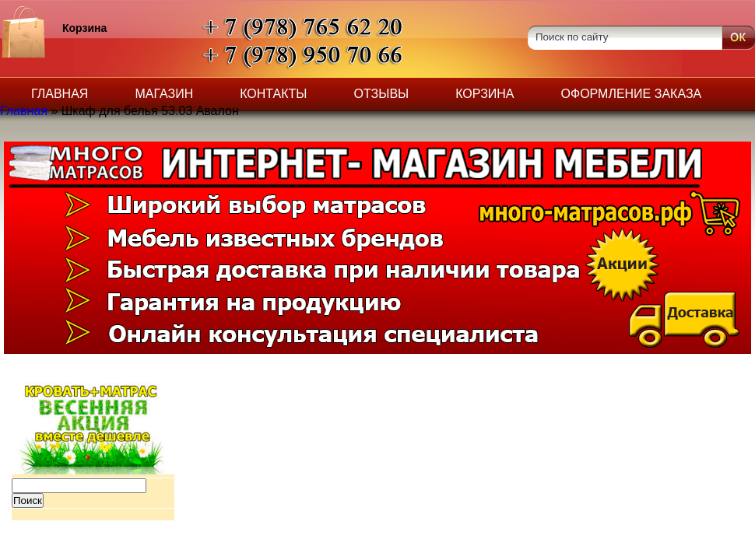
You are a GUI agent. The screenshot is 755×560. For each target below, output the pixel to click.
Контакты (273, 94)
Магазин (164, 94)
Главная (60, 94)
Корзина (485, 94)
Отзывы (382, 94)
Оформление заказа (632, 94)
